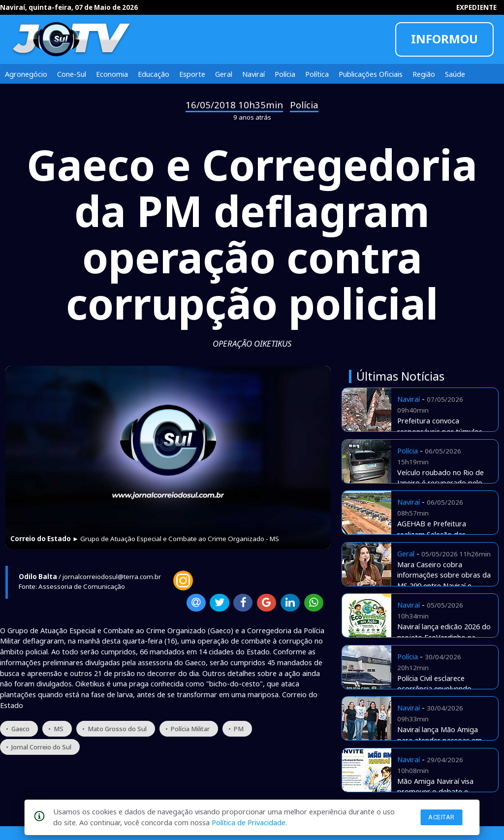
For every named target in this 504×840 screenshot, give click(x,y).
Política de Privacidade (249, 822)
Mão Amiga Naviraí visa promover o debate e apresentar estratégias (435, 792)
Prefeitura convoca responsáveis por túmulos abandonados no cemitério (441, 431)
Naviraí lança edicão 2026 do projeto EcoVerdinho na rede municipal (444, 637)
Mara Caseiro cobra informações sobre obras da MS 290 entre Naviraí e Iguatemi (444, 580)
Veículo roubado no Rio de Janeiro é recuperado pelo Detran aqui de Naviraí (441, 483)
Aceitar (441, 817)
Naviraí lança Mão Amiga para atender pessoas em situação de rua (440, 740)
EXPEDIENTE (476, 7)
